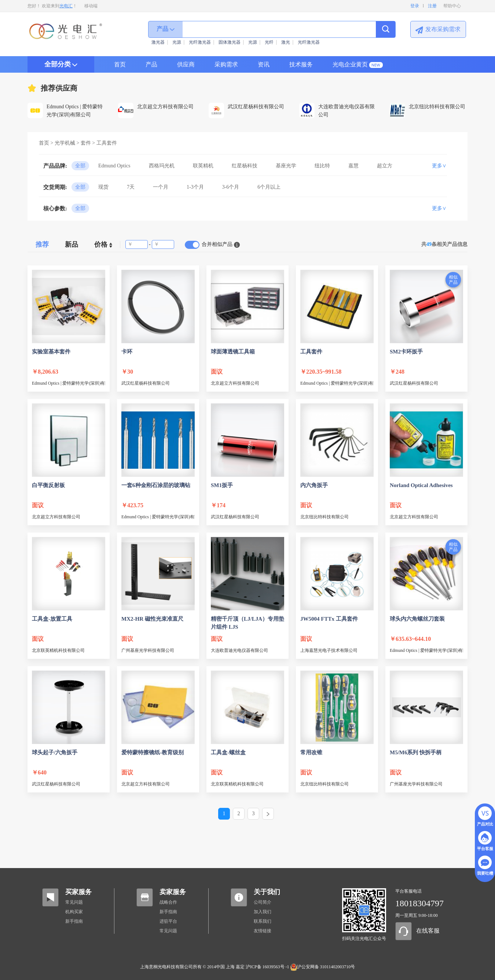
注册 (432, 6)
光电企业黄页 (350, 64)
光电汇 (66, 6)
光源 (177, 42)
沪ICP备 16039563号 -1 (267, 967)
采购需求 (226, 64)
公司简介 (263, 902)
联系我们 (263, 921)
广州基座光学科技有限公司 (148, 650)
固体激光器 (230, 42)
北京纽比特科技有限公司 (324, 517)
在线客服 (428, 931)
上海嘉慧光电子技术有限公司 (329, 650)
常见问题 (74, 902)
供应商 (186, 64)
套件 (86, 143)
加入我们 (263, 912)
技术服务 (301, 64)
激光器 (158, 42)
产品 (151, 64)
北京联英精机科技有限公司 (58, 650)
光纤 (269, 42)
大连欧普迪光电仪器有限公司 (239, 650)
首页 (120, 64)
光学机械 (65, 143)
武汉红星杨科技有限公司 (146, 383)
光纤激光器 (200, 42)
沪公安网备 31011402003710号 (323, 967)
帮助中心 (452, 6)
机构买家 (74, 912)
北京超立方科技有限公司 (235, 383)
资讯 (264, 64)
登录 (415, 6)
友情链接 (263, 931)
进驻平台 (168, 921)
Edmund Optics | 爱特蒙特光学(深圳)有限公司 (69, 383)
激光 (286, 42)
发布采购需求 (443, 29)
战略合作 (168, 902)
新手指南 (74, 921)
